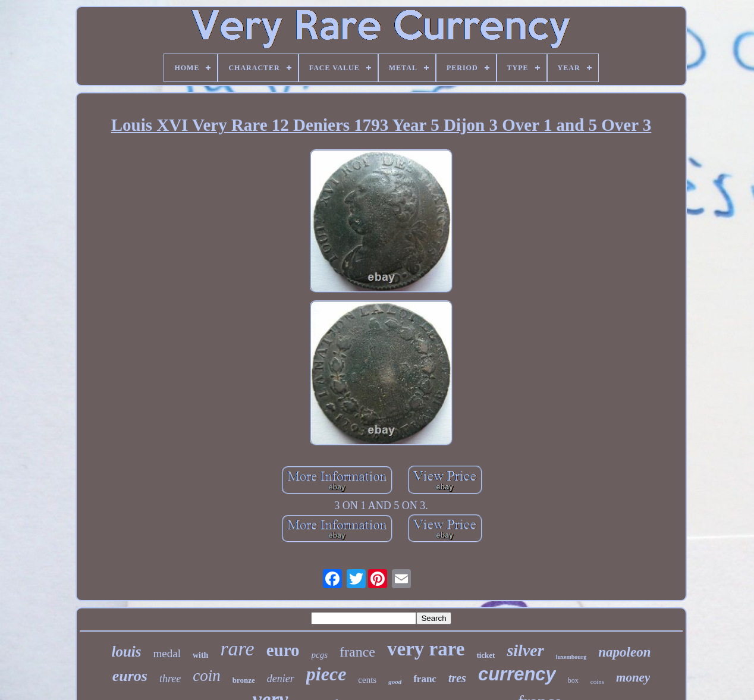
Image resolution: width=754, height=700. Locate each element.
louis (126, 652)
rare (237, 649)
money (633, 677)
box (573, 680)
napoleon (624, 652)
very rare (426, 649)
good (395, 682)
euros (130, 676)
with (200, 655)
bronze (244, 680)
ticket (486, 655)
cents (367, 680)
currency (517, 674)
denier (281, 679)
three (170, 679)
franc (425, 679)
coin (207, 676)
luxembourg (571, 657)
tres (457, 678)
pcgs (320, 655)
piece (326, 674)
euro (283, 650)
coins (597, 682)
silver (525, 650)
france (357, 652)
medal (167, 653)
